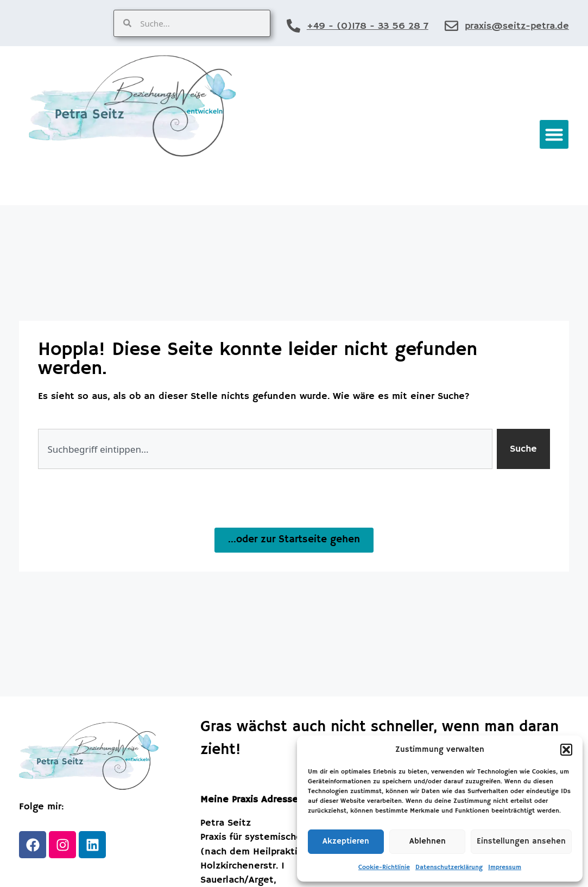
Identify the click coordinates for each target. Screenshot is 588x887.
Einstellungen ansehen (521, 841)
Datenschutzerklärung (449, 867)
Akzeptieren (346, 841)
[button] (566, 750)
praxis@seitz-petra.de (517, 26)
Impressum (505, 867)
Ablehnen (428, 841)
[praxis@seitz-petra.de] (451, 26)
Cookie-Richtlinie (384, 867)
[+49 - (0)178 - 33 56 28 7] (293, 26)
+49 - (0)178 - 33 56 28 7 (368, 26)
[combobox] (265, 449)
